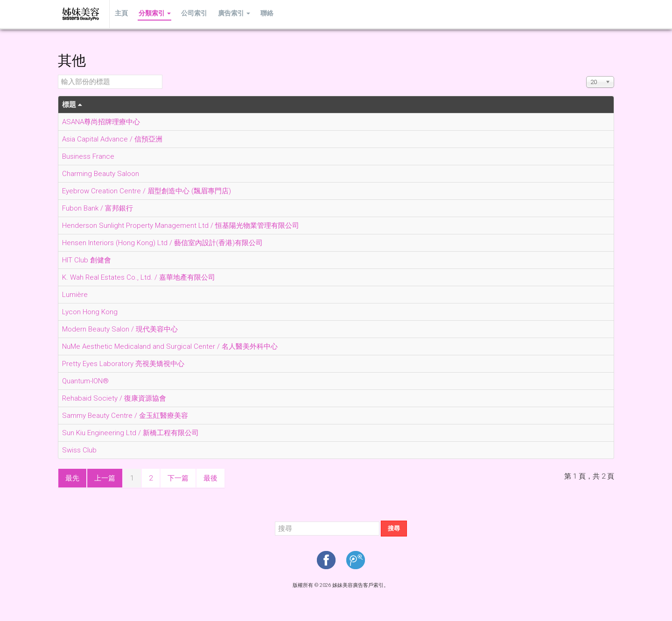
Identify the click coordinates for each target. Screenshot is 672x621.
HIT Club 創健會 (87, 260)
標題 (72, 105)
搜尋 (394, 528)
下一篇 (178, 478)
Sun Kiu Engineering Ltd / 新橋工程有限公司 (130, 433)
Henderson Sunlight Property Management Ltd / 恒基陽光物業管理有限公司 (181, 226)
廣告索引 (230, 14)
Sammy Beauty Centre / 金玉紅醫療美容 (125, 416)
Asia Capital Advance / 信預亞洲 (112, 139)
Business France (88, 156)
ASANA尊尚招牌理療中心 (101, 122)
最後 (210, 478)
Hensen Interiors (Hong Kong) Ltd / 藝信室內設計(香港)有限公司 (162, 243)
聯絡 (262, 14)
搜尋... (275, 521)
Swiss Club (79, 450)
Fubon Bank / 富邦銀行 (98, 208)
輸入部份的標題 (58, 75)
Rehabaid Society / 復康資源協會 (114, 398)
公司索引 (191, 14)
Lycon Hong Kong (90, 312)
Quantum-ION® (85, 381)
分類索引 (153, 14)
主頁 (121, 14)
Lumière (75, 295)
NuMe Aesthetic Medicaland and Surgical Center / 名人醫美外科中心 (170, 346)
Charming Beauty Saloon (101, 174)
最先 (72, 478)
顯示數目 (586, 75)
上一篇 (105, 478)
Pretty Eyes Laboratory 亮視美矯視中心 (123, 364)
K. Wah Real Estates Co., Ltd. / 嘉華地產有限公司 (139, 277)
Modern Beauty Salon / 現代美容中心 (120, 329)
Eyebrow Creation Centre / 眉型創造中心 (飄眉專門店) (147, 191)
